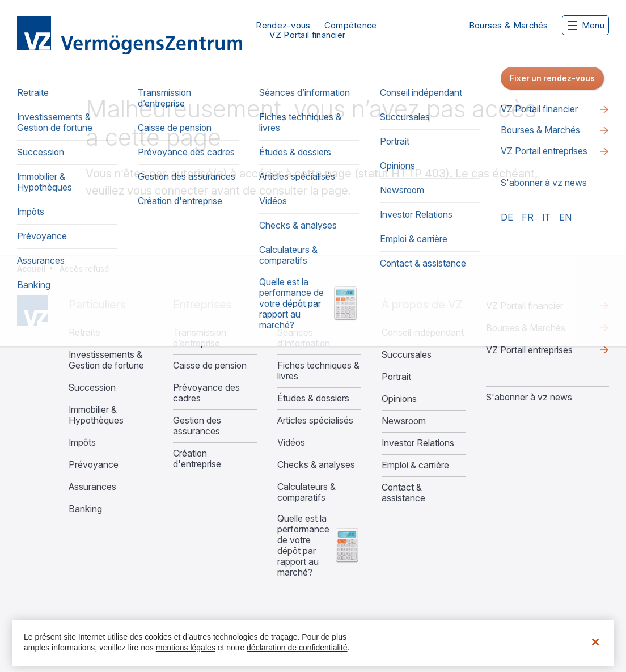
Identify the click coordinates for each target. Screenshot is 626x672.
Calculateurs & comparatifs (306, 492)
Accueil (31, 269)
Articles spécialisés (315, 420)
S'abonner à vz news (529, 397)
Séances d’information (304, 338)
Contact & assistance (403, 493)
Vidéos (291, 443)
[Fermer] (595, 642)
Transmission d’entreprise (200, 338)
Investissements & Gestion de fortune (106, 360)
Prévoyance (94, 465)
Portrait (396, 377)
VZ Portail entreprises (529, 350)
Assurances (92, 487)
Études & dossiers (313, 398)
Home (33, 310)
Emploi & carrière (415, 465)
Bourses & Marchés (509, 25)
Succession (92, 388)
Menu (586, 25)
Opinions (399, 399)
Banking (85, 509)
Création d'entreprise (197, 459)
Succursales (407, 355)
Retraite (84, 333)
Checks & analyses (316, 465)
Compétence (351, 25)
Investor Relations (418, 443)
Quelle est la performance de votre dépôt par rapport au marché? (303, 546)
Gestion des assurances (197, 426)
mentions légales (186, 648)
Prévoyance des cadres (206, 393)
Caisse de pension (210, 365)
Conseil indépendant (423, 333)
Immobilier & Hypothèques (96, 415)
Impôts (82, 443)
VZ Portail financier (307, 35)
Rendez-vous (283, 25)
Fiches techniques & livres (318, 371)
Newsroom (404, 421)
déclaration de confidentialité (297, 648)
